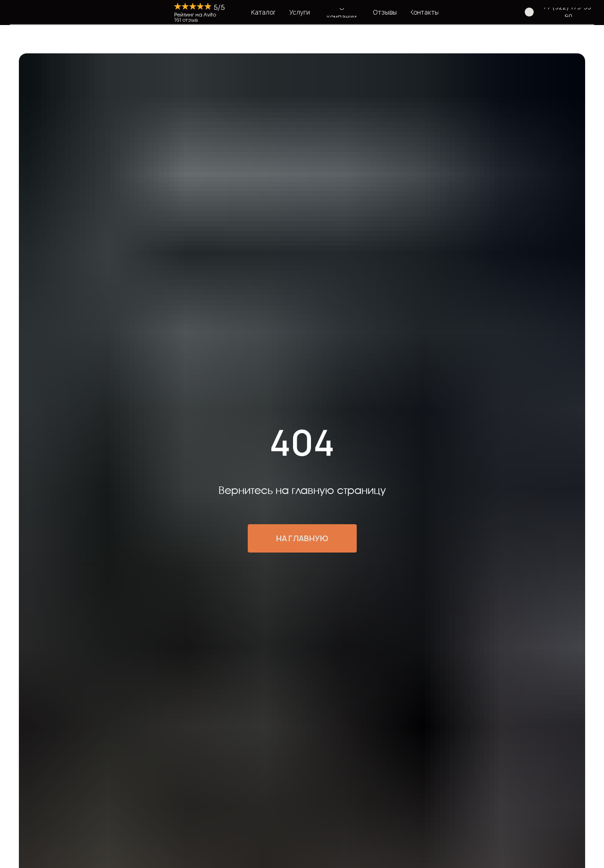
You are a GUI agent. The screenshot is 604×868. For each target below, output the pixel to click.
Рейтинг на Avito (195, 15)
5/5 (219, 8)
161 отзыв (186, 20)
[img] (162, 12)
